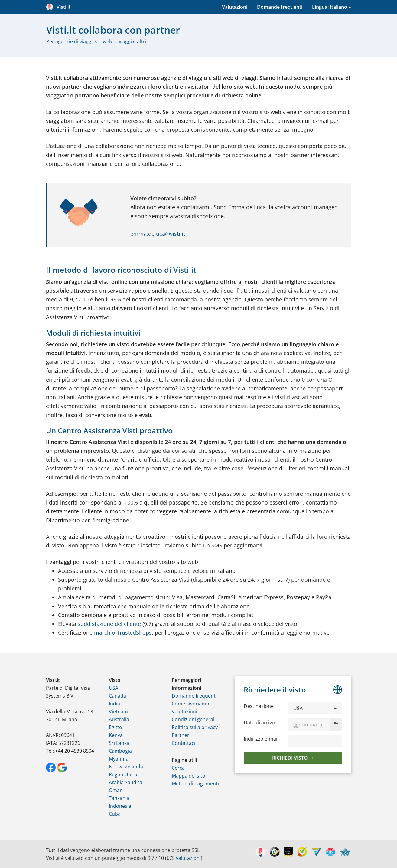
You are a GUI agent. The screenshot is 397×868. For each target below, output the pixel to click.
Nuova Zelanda (126, 767)
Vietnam (118, 712)
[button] (315, 708)
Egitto (116, 727)
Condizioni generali (194, 719)
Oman (116, 790)
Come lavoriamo (190, 704)
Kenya (116, 735)
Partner (181, 735)
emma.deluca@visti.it (158, 234)
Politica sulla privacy (195, 727)
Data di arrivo (259, 722)
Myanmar (120, 759)
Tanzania (119, 798)
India (114, 704)
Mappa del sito (189, 776)
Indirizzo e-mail (261, 739)
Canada (117, 696)
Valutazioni (235, 7)
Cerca (178, 768)
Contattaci (184, 743)
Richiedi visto (291, 758)
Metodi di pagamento (196, 784)
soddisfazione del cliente (109, 624)
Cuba (115, 814)
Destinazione (259, 706)
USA (114, 688)
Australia (119, 719)
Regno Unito (123, 774)
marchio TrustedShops (123, 633)
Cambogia (120, 751)
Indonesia (120, 806)
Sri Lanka (119, 743)
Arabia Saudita (125, 782)
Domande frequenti (280, 7)
